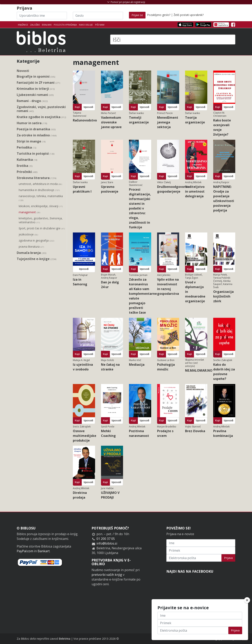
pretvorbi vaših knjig (107, 575)
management (29, 212)
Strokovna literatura (37, 178)
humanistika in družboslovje (39, 190)
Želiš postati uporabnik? (189, 15)
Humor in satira (32, 123)
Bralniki (47, 25)
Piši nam (100, 25)
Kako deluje (86, 25)
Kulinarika (27, 160)
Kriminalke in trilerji (36, 89)
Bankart (44, 551)
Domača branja (31, 253)
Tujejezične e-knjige (37, 259)
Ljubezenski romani (35, 95)
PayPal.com (25, 551)
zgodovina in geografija (36, 241)
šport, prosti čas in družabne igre (42, 229)
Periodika (26, 147)
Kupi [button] (77, 107)
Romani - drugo (32, 101)
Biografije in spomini (36, 77)
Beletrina (64, 639)
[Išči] (173, 40)
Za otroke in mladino (37, 135)
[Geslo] (98, 16)
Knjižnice (23, 25)
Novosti (23, 71)
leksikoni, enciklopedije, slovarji (41, 206)
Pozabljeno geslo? (159, 15)
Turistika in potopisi (36, 154)
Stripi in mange (31, 141)
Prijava (228, 558)
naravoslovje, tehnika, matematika (41, 198)
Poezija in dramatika (36, 129)
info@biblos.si (107, 543)
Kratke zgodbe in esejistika (41, 117)
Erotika (25, 166)
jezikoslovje (28, 235)
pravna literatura (31, 247)
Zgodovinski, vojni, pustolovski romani (41, 109)
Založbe (35, 25)
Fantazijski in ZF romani (38, 83)
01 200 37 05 (106, 539)
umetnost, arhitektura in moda (40, 184)
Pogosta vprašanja (65, 25)
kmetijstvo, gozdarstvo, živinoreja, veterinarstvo (41, 220)
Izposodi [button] (88, 107)
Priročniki (27, 172)
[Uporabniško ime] (42, 16)
